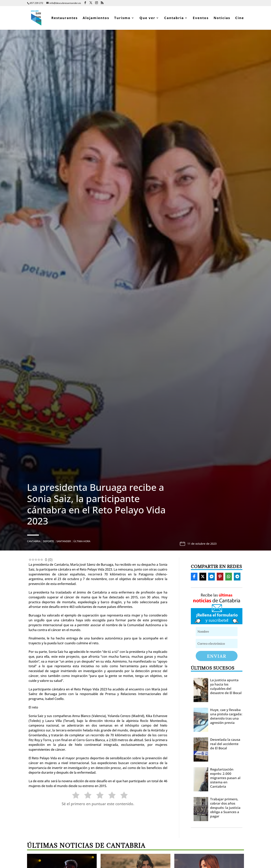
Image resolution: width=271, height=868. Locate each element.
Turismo (122, 18)
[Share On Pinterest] (220, 577)
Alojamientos (96, 18)
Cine (240, 18)
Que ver (147, 18)
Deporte (48, 541)
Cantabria (174, 18)
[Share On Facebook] (194, 577)
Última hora (82, 541)
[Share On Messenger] (211, 577)
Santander (64, 541)
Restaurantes (64, 18)
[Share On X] (203, 577)
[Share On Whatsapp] (229, 577)
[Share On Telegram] (237, 577)
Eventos (201, 18)
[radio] (74, 796)
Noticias (222, 18)
